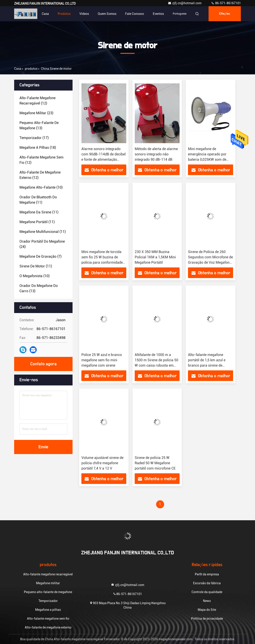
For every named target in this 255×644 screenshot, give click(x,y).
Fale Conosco (135, 14)
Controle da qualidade (207, 592)
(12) (37, 101)
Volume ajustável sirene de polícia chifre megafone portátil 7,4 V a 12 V (102, 463)
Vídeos (84, 14)
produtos (31, 69)
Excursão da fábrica (207, 583)
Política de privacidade (207, 619)
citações (225, 14)
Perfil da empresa (207, 574)
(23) (36, 113)
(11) (38, 200)
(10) (41, 187)
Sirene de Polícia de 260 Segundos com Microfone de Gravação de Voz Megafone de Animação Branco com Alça (210, 262)
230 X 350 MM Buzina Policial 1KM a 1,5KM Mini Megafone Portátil (155, 257)
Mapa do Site (207, 610)
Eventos (158, 14)
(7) (40, 256)
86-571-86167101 (226, 3)
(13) (39, 125)
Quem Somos (107, 14)
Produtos (64, 14)
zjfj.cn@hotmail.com (185, 3)
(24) (42, 244)
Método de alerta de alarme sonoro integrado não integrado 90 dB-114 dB (156, 154)
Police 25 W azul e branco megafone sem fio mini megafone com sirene (102, 360)
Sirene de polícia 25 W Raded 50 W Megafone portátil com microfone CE (155, 463)
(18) (38, 148)
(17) (34, 138)
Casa (45, 14)
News (207, 601)
